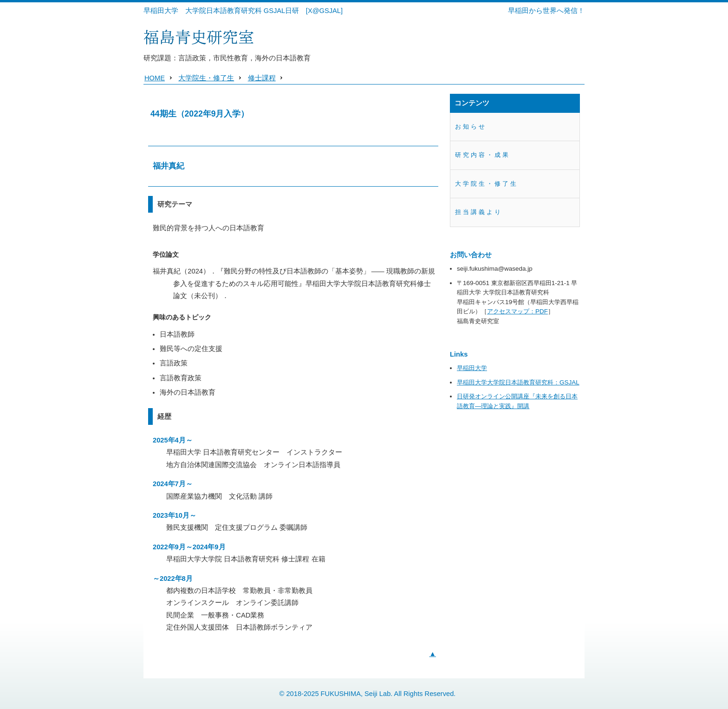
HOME (155, 78)
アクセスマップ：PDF (517, 311)
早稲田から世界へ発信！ (546, 11)
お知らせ (471, 127)
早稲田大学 (161, 11)
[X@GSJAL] (324, 11)
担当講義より (479, 212)
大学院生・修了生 (206, 78)
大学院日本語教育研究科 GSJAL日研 (242, 11)
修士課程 (262, 78)
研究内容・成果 (483, 155)
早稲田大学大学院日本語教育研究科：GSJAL (518, 382)
